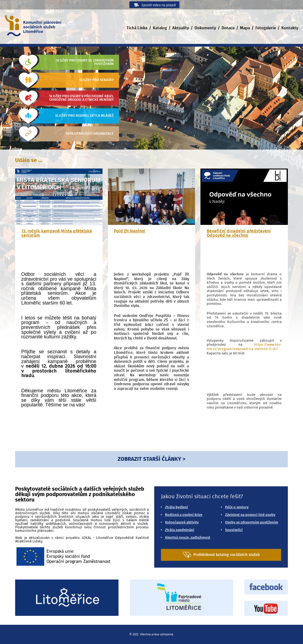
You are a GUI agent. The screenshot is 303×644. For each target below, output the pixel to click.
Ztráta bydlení (177, 507)
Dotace (228, 28)
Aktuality (181, 28)
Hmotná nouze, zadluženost (188, 538)
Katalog (160, 28)
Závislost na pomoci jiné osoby (250, 515)
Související (234, 530)
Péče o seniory (237, 507)
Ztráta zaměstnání (180, 530)
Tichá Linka (137, 28)
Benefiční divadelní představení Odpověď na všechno (239, 233)
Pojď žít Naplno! (130, 231)
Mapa (245, 28)
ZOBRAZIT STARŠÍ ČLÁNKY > (151, 459)
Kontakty (290, 28)
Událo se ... (29, 160)
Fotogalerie (266, 28)
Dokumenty (205, 28)
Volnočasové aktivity (182, 522)
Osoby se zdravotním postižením (252, 522)
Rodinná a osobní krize (184, 515)
